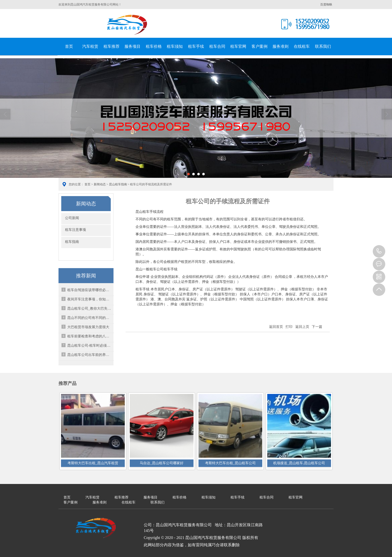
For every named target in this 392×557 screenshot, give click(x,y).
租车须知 (175, 46)
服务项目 (132, 46)
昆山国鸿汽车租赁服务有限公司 (127, 25)
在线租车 (302, 46)
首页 (69, 46)
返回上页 (302, 327)
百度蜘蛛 (326, 5)
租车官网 (238, 46)
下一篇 (317, 327)
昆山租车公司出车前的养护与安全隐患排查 (90, 355)
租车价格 (154, 46)
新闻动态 (100, 184)
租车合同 (217, 46)
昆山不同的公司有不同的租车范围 (90, 318)
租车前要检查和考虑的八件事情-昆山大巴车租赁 (90, 336)
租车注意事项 (75, 230)
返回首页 (276, 327)
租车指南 (72, 242)
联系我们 (323, 46)
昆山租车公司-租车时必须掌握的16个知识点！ (90, 346)
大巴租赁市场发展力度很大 (88, 327)
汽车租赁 (90, 46)
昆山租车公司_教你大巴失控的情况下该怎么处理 (90, 309)
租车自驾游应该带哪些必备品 (90, 290)
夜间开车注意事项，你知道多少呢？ (90, 299)
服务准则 (280, 46)
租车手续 (196, 46)
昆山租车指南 (118, 184)
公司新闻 (72, 218)
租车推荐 (111, 46)
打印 (289, 327)
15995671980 (379, 251)
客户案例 (259, 46)
